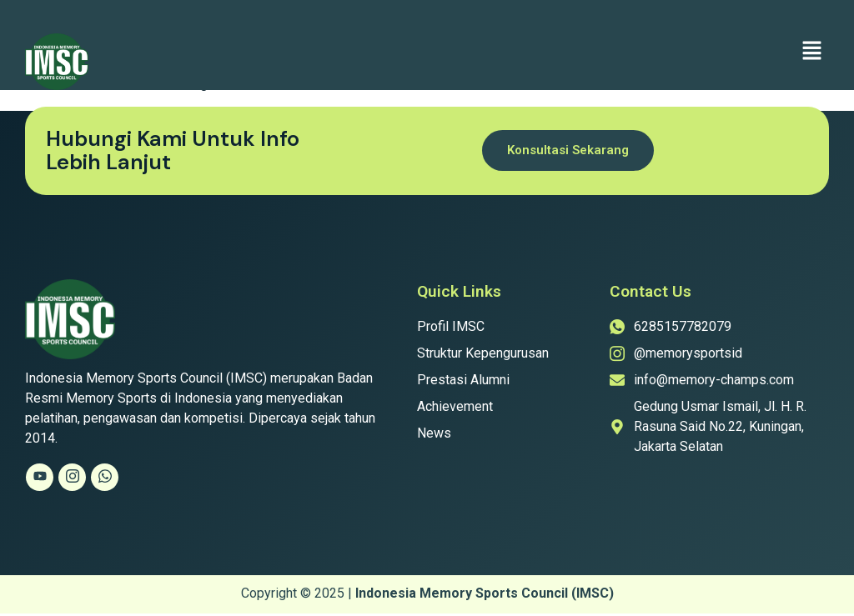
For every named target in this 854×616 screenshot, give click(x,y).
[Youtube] (40, 477)
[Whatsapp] (105, 477)
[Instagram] (72, 477)
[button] (812, 52)
